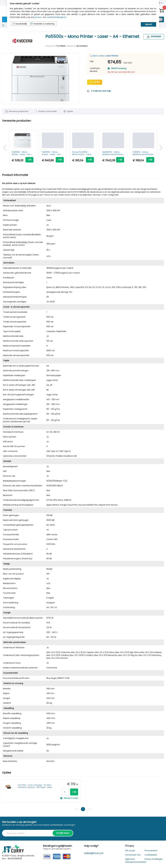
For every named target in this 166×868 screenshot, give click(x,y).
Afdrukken (154, 37)
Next (89, 809)
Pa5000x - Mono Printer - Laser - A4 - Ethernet (22, 153)
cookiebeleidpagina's (56, 17)
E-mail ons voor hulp (101, 91)
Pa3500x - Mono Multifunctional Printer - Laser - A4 (143, 153)
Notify (95, 82)
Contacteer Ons (133, 855)
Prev (77, 809)
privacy (38, 17)
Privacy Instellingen (154, 859)
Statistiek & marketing (42, 24)
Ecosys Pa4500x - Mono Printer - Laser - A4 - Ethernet (83, 153)
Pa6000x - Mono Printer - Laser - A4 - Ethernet (52, 153)
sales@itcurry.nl (94, 853)
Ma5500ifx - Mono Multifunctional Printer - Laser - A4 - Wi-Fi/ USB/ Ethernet (113, 153)
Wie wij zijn (130, 851)
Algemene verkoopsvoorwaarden (136, 861)
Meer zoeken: (104, 56)
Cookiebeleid (151, 855)
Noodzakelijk (20, 24)
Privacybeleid (151, 851)
